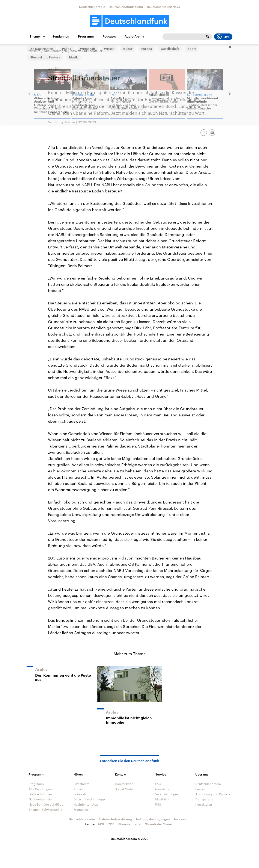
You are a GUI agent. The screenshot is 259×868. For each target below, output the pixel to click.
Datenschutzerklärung (116, 819)
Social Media (124, 789)
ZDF (111, 824)
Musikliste (162, 799)
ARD (101, 824)
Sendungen (61, 36)
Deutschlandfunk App (89, 799)
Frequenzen (82, 810)
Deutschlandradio (92, 7)
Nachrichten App (86, 804)
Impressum (182, 819)
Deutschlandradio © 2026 (130, 839)
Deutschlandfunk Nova (163, 7)
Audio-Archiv (134, 36)
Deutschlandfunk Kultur (126, 7)
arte (138, 824)
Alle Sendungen (56, 51)
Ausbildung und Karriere (213, 794)
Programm (86, 36)
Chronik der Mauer (158, 824)
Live (223, 37)
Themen (36, 36)
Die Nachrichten (40, 794)
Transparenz (204, 799)
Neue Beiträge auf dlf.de (46, 804)
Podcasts (109, 36)
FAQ (158, 784)
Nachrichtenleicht (42, 799)
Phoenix (124, 824)
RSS (158, 804)
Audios (79, 789)
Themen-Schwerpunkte (45, 810)
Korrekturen (204, 804)
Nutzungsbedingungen (153, 819)
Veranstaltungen (167, 794)
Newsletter (163, 789)
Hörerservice (124, 784)
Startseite (33, 51)
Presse (200, 789)
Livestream (81, 784)
